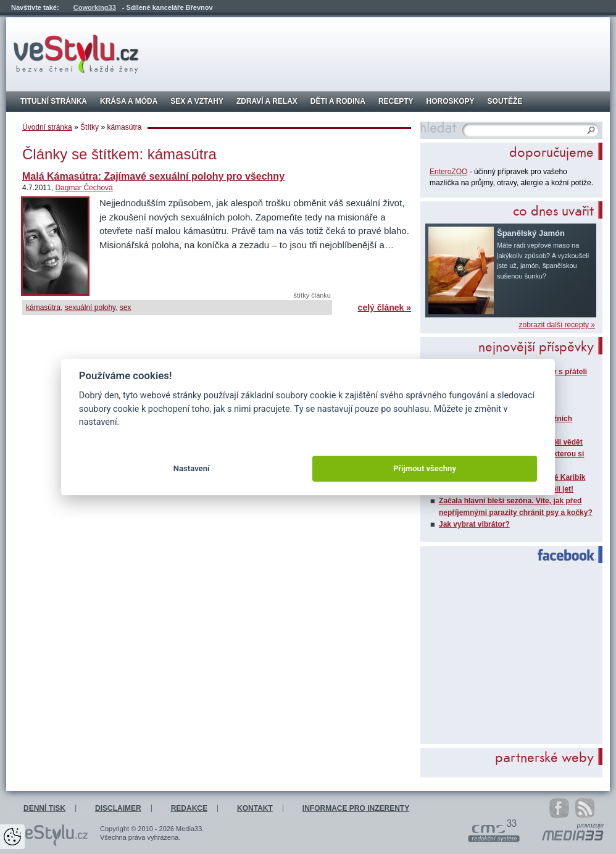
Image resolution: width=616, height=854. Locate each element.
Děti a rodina (338, 101)
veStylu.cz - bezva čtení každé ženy (76, 54)
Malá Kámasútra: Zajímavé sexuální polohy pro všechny (153, 176)
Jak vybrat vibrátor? (474, 524)
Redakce (189, 808)
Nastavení (192, 468)
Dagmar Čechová (84, 188)
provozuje (590, 826)
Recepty (396, 101)
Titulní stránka (54, 101)
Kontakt (255, 808)
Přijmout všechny (425, 468)
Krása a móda (129, 101)
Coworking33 (95, 7)
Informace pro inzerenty (356, 808)
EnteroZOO (448, 172)
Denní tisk (44, 808)
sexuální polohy (90, 308)
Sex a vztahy (197, 101)
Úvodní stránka (47, 127)
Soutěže (505, 101)
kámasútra (43, 308)
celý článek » (385, 308)
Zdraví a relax (267, 101)
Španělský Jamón (531, 233)
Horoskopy (451, 101)
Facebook (561, 555)
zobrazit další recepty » (557, 325)
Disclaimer (118, 808)
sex (126, 308)
